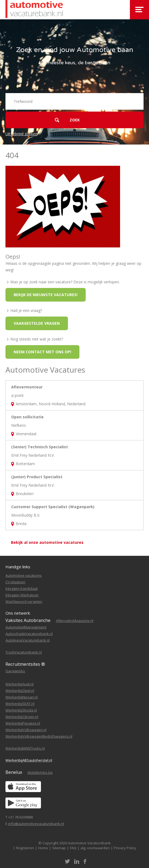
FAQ (73, 848)
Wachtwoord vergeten (24, 602)
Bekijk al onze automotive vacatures (47, 542)
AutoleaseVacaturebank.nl (28, 640)
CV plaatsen (15, 582)
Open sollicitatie (27, 417)
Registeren (25, 848)
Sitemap (59, 848)
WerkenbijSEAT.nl (20, 704)
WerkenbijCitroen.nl (22, 717)
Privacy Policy (125, 848)
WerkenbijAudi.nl (20, 684)
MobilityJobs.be (40, 772)
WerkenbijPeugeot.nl (23, 723)
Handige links (18, 567)
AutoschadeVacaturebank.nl (29, 634)
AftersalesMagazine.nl (75, 621)
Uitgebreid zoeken (21, 134)
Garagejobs (15, 671)
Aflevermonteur (27, 387)
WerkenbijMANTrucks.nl (25, 748)
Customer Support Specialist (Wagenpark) (53, 507)
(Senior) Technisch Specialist (40, 447)
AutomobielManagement (26, 627)
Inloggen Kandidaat (22, 588)
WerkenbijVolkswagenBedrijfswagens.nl (39, 736)
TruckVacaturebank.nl (24, 652)
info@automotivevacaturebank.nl (36, 824)
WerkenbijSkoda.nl (21, 710)
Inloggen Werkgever (22, 595)
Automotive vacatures (24, 575)
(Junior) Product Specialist (37, 477)
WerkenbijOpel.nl (20, 691)
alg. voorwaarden (95, 848)
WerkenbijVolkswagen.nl (26, 730)
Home (43, 848)
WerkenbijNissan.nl (22, 697)
